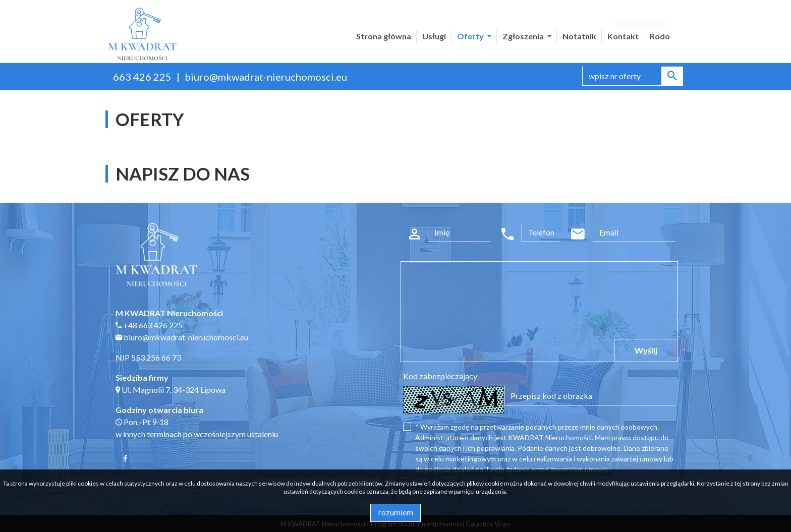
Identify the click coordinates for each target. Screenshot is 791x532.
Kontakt (623, 36)
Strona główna (384, 36)
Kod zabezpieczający (440, 376)
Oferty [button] (471, 36)
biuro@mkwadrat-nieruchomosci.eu (266, 77)
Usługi (434, 36)
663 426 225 (142, 77)
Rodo (660, 36)
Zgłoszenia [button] (524, 36)
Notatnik (579, 36)
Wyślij (646, 350)
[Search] (633, 76)
